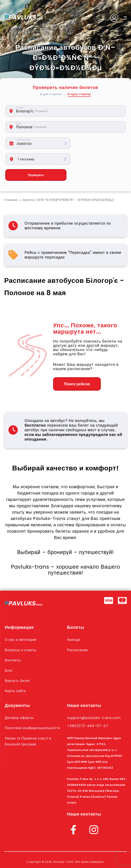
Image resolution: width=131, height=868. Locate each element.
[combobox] (50, 111)
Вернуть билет (18, 665)
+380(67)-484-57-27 (88, 709)
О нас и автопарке (22, 624)
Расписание (78, 634)
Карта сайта (16, 675)
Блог (9, 654)
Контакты (13, 644)
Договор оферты (20, 701)
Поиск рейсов (76, 368)
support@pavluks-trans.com (95, 701)
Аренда (74, 624)
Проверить (34, 159)
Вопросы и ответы (21, 634)
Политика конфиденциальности (34, 712)
